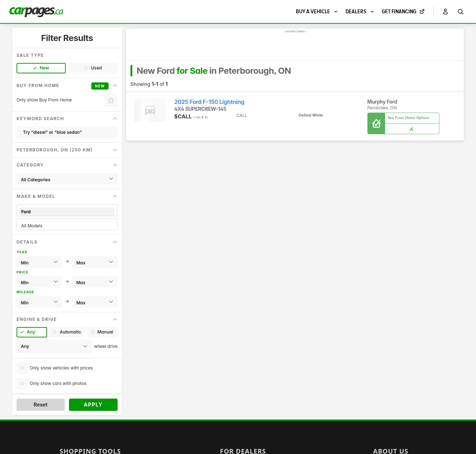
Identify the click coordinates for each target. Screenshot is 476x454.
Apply (93, 405)
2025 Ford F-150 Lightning (209, 102)
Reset (40, 405)
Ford (67, 212)
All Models (67, 226)
